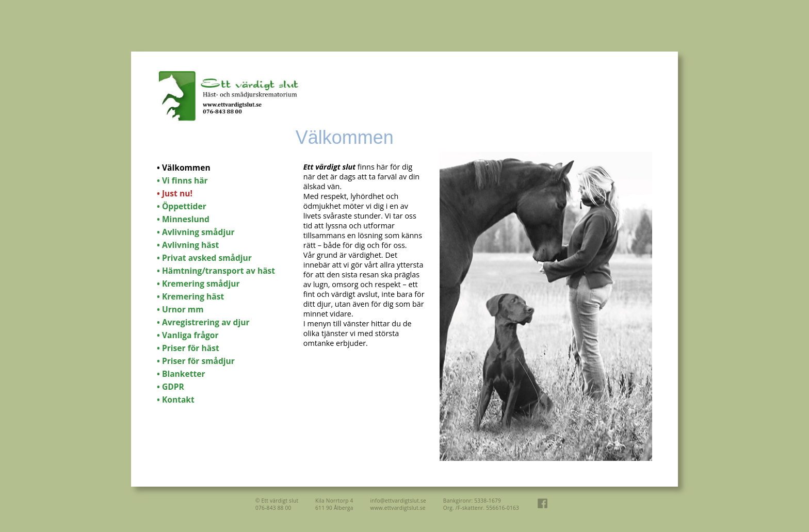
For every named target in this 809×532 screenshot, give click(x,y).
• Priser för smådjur (196, 361)
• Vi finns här (182, 180)
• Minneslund (183, 219)
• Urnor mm (180, 309)
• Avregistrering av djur (203, 322)
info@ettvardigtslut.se (398, 501)
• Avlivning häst (188, 245)
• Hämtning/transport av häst (216, 271)
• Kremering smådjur (198, 284)
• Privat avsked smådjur (204, 258)
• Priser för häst (188, 348)
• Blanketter (181, 374)
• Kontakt (176, 400)
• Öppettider (182, 206)
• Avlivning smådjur (196, 232)
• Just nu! (175, 193)
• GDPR (171, 387)
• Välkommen (184, 168)
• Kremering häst (190, 296)
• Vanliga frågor (188, 335)
